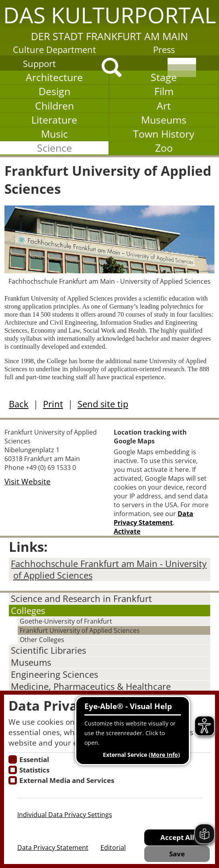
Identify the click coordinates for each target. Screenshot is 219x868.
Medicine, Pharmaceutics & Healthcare (91, 686)
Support (39, 64)
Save (177, 854)
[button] (109, 21)
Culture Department (54, 50)
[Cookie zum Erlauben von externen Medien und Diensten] (13, 780)
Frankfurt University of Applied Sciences (80, 630)
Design (54, 91)
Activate (127, 531)
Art (164, 106)
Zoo (164, 148)
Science (54, 148)
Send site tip (103, 404)
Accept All (177, 837)
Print (53, 404)
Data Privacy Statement (154, 518)
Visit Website (28, 482)
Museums (164, 120)
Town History (164, 134)
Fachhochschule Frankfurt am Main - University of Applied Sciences (109, 569)
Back (19, 404)
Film (164, 91)
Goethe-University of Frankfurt (66, 621)
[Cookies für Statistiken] (13, 770)
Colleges (28, 611)
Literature (54, 120)
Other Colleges (42, 640)
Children (54, 106)
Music (54, 134)
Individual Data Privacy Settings (65, 815)
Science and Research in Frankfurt (81, 599)
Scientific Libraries (48, 650)
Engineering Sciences (54, 674)
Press (164, 50)
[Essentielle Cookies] (13, 759)
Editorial (113, 848)
